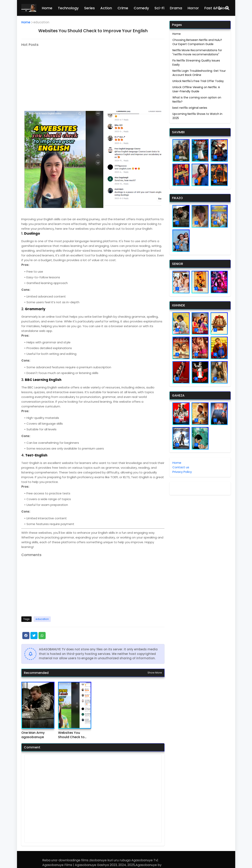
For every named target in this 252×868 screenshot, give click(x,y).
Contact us (181, 467)
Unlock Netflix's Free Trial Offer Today (198, 81)
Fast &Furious (216, 8)
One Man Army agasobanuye (33, 735)
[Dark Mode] (220, 8)
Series (89, 8)
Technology (68, 8)
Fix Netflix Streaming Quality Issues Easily (196, 63)
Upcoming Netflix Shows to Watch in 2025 (197, 116)
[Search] (227, 8)
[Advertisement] (55, 74)
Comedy (141, 8)
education (41, 22)
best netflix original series (190, 108)
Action (106, 8)
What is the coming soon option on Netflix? (197, 100)
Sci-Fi (159, 8)
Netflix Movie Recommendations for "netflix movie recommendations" (197, 52)
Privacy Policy (182, 472)
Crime (123, 8)
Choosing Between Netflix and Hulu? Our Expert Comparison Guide (197, 42)
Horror (193, 8)
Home (47, 8)
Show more (155, 673)
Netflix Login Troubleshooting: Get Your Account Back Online (199, 73)
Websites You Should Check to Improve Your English (71, 735)
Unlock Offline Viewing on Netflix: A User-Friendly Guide (196, 89)
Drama (176, 8)
